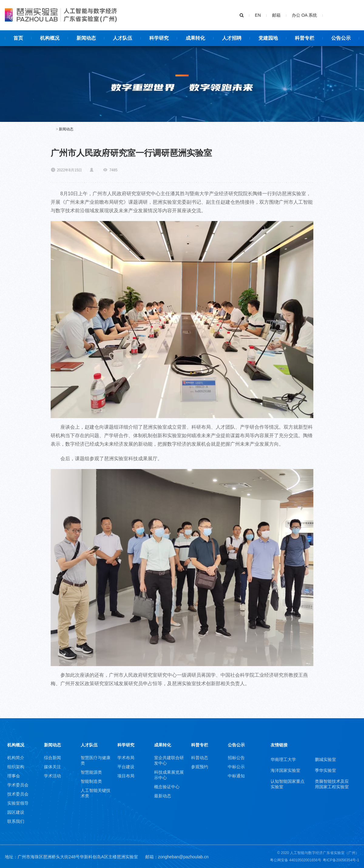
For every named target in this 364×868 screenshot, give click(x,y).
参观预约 (200, 767)
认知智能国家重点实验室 (288, 784)
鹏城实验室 (325, 759)
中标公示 (236, 767)
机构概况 (16, 745)
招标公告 (236, 758)
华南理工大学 (283, 759)
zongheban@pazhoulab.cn (183, 857)
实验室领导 (18, 803)
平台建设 (126, 767)
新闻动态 (66, 129)
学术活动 (52, 776)
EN (258, 15)
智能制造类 (91, 781)
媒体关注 (52, 767)
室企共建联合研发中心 (169, 760)
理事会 (14, 776)
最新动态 (163, 796)
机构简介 (16, 758)
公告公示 (236, 745)
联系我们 (16, 821)
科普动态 (200, 758)
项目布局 (126, 776)
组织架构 (16, 767)
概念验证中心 (167, 787)
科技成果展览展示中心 (169, 775)
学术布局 (126, 758)
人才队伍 (89, 745)
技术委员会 (18, 794)
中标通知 (236, 776)
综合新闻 (52, 758)
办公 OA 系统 (304, 15)
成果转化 (163, 745)
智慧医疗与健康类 (96, 760)
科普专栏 (200, 745)
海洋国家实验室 (285, 770)
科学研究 (126, 745)
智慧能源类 (91, 772)
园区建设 (16, 812)
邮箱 (276, 15)
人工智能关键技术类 (96, 793)
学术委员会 (18, 785)
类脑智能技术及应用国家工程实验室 (332, 784)
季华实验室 (325, 770)
